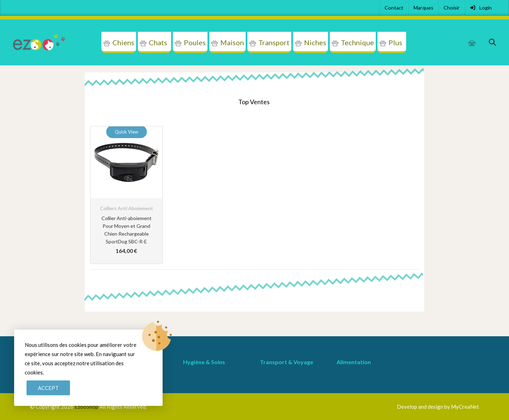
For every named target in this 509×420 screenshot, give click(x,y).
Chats (158, 42)
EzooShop (87, 407)
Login (481, 8)
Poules (195, 42)
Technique (357, 42)
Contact (394, 8)
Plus (395, 42)
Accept (48, 388)
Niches (315, 42)
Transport (274, 42)
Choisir (452, 8)
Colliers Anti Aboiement (127, 208)
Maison (232, 42)
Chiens (123, 42)
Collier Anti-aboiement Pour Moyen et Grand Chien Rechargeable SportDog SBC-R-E (127, 230)
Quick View (127, 132)
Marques (423, 8)
